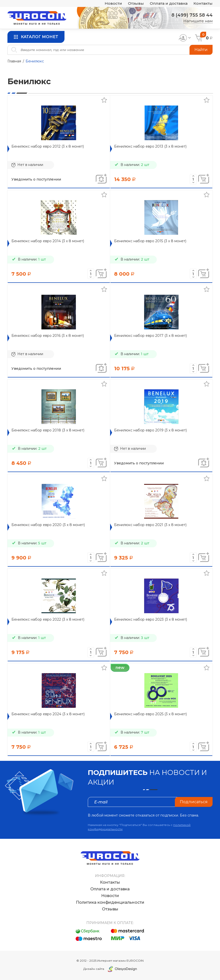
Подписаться (194, 802)
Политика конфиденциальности (110, 902)
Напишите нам (198, 21)
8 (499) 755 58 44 (192, 15)
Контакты (203, 4)
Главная (14, 61)
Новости (113, 4)
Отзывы (136, 4)
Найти (201, 50)
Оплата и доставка (169, 4)
